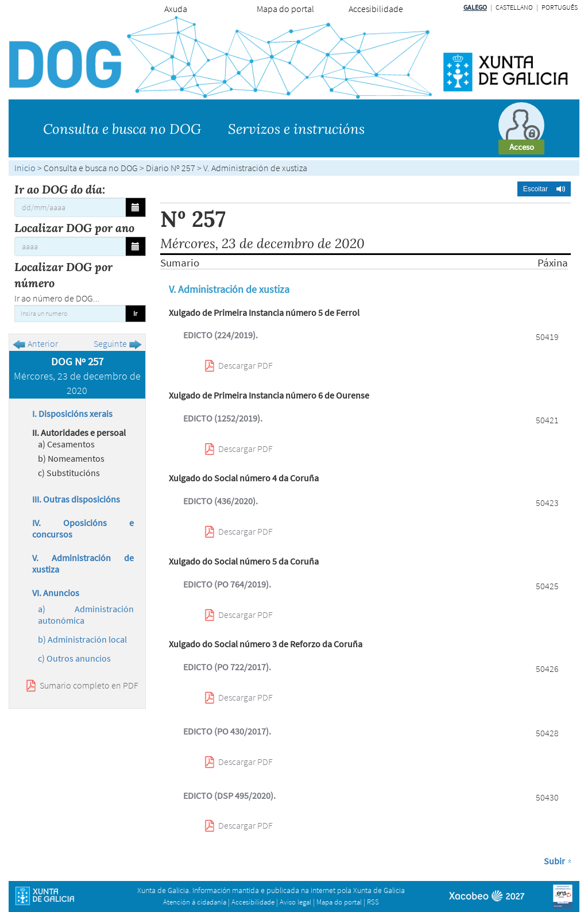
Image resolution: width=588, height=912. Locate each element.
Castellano (514, 7)
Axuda (176, 9)
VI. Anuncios (56, 593)
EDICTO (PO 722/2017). (227, 667)
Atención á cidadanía (195, 902)
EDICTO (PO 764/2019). (227, 584)
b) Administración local (82, 639)
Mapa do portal (285, 9)
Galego (475, 7)
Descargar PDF (245, 365)
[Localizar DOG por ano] (70, 246)
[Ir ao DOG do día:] (70, 207)
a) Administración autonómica (86, 615)
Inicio (25, 168)
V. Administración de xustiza (83, 563)
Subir (554, 861)
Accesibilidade (376, 9)
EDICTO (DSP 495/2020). (229, 795)
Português (560, 7)
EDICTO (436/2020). (220, 501)
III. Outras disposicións (76, 499)
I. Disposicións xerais (72, 414)
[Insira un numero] (70, 314)
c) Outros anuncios (74, 658)
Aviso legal (295, 902)
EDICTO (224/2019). (220, 335)
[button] (544, 189)
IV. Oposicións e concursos (83, 528)
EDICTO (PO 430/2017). (227, 731)
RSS (373, 902)
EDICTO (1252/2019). (223, 418)
